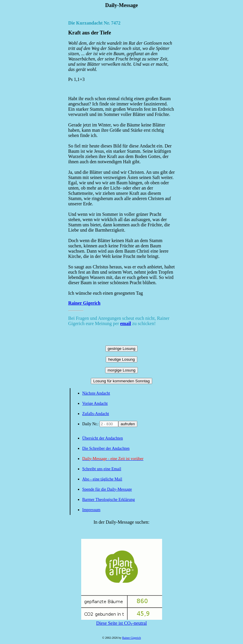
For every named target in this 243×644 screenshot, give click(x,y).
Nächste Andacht (96, 393)
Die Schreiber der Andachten (106, 448)
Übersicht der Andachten (103, 438)
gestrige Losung (122, 349)
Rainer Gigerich (84, 303)
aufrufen (128, 424)
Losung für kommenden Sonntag (121, 381)
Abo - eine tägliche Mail (102, 479)
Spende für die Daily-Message (107, 489)
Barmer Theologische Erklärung (109, 500)
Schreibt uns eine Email (102, 469)
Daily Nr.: (91, 424)
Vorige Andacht (95, 403)
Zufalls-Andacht (96, 414)
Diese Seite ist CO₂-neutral (122, 621)
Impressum (91, 510)
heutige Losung (121, 359)
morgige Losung (121, 370)
